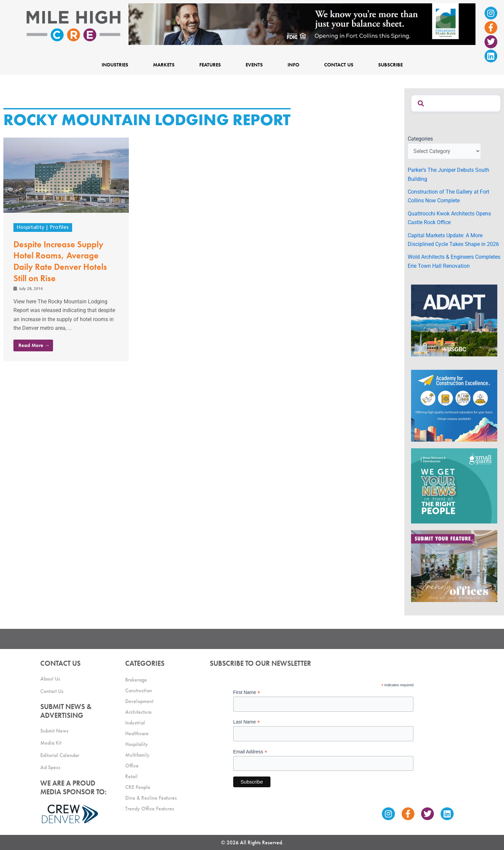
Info (293, 65)
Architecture (138, 712)
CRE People (138, 787)
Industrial (135, 723)
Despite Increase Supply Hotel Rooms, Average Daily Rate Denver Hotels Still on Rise (60, 261)
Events (254, 65)
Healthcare (137, 733)
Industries (115, 65)
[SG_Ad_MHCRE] (454, 485)
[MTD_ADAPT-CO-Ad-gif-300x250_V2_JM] (454, 320)
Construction (139, 690)
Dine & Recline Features (151, 798)
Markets (164, 65)
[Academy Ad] (454, 405)
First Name (247, 692)
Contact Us (339, 65)
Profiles (59, 228)
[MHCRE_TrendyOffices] (454, 566)
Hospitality (31, 228)
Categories (420, 139)
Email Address (250, 752)
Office (132, 766)
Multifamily (137, 755)
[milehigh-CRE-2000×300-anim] (302, 24)
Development (139, 701)
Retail (131, 776)
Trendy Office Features (150, 809)
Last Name (247, 722)
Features (210, 65)
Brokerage (136, 680)
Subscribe (390, 65)
